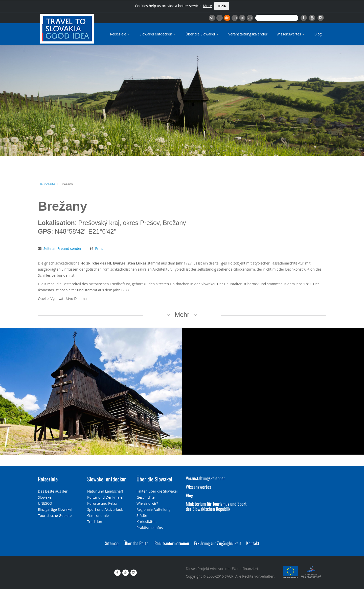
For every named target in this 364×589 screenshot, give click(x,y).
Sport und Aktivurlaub (105, 509)
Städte (142, 515)
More (207, 6)
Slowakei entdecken (158, 34)
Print (99, 248)
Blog (318, 34)
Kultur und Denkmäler (106, 497)
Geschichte (146, 497)
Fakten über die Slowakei (157, 491)
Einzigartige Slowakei (55, 509)
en (219, 18)
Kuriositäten (146, 522)
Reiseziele (120, 34)
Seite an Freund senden (63, 248)
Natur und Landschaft (105, 491)
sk (212, 18)
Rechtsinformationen (172, 543)
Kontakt (253, 543)
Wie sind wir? (147, 503)
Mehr (182, 315)
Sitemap (112, 543)
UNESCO (45, 503)
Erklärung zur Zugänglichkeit (218, 543)
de (227, 18)
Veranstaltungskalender (248, 34)
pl (242, 18)
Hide (222, 6)
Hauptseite (47, 184)
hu (235, 18)
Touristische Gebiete (55, 515)
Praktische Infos (150, 528)
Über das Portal (136, 543)
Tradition (95, 522)
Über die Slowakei (202, 34)
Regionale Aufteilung (153, 509)
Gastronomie (98, 515)
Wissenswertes (291, 34)
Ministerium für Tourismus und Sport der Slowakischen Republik (216, 506)
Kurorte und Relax (102, 503)
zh (250, 18)
